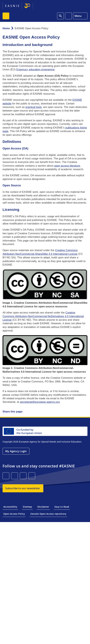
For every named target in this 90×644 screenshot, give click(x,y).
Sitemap (27, 507)
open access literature (67, 166)
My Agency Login (16, 451)
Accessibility (10, 507)
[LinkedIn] (6, 476)
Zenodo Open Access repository (48, 514)
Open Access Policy (14, 514)
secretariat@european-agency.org (40, 402)
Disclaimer (43, 507)
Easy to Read (62, 507)
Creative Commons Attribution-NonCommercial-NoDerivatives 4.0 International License (43, 316)
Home (6, 28)
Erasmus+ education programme (35, 69)
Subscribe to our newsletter (23, 488)
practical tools (33, 107)
